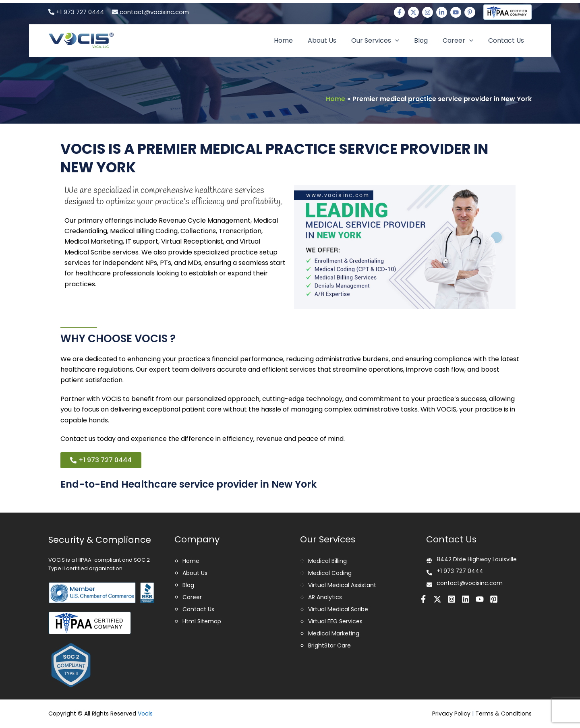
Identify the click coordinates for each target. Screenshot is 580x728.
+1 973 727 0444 (76, 12)
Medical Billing (327, 561)
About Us (332, 40)
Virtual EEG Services (335, 621)
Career (461, 41)
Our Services (383, 41)
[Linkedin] (442, 12)
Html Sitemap (202, 621)
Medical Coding (330, 573)
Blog (426, 40)
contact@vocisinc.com (150, 12)
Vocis (145, 714)
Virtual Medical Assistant (342, 585)
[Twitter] (413, 12)
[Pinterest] (470, 12)
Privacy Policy (452, 714)
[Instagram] (428, 12)
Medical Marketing (334, 633)
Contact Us (507, 40)
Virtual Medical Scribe (338, 609)
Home (295, 40)
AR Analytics (325, 597)
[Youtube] (456, 12)
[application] (403, 41)
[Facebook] (399, 12)
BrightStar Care (329, 645)
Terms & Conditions (504, 714)
